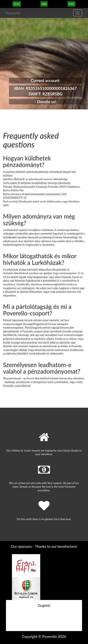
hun (17, 4)
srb (44, 4)
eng (71, 4)
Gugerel (44, 605)
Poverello (13, 13)
